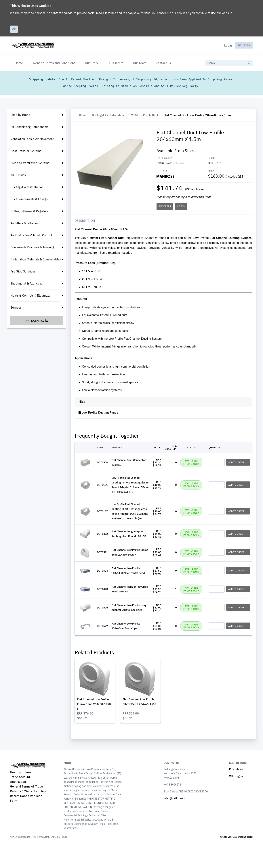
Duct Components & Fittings (29, 199)
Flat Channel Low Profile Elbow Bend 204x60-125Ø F (97, 728)
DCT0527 (107, 651)
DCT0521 (107, 568)
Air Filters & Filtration (25, 223)
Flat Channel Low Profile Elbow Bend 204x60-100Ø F (131, 568)
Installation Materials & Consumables (36, 259)
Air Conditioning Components (30, 127)
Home (20, 63)
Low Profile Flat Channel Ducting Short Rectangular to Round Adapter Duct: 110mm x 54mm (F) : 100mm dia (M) (131, 520)
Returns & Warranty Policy (28, 818)
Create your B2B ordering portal (237, 864)
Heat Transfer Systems (26, 151)
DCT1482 (107, 546)
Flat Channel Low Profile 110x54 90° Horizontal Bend (130, 589)
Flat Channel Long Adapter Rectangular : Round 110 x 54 (129, 546)
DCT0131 (107, 488)
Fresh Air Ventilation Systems (30, 163)
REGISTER (166, 206)
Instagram (237, 803)
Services (16, 308)
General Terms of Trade (27, 814)
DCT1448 (107, 610)
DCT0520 (107, 463)
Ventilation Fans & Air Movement (32, 139)
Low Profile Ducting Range (103, 412)
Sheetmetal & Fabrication (27, 283)
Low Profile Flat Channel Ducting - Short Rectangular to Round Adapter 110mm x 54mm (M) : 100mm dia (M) (130, 488)
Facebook (236, 796)
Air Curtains (18, 175)
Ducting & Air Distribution (27, 187)
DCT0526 (107, 631)
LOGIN (182, 206)
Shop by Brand (20, 115)
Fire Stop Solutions (23, 271)
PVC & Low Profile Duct (149, 115)
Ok (14, 29)
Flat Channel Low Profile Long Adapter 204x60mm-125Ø (130, 631)
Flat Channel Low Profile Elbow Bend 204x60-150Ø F (140, 728)
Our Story (92, 63)
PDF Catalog (37, 321)
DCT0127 (107, 520)
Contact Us (163, 63)
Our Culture (116, 63)
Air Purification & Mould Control (31, 235)
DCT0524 (107, 589)
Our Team (140, 63)
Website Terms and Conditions (54, 63)
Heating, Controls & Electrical (30, 295)
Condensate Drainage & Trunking (32, 247)
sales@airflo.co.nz (174, 826)
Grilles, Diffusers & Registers (29, 211)
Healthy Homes (21, 799)
